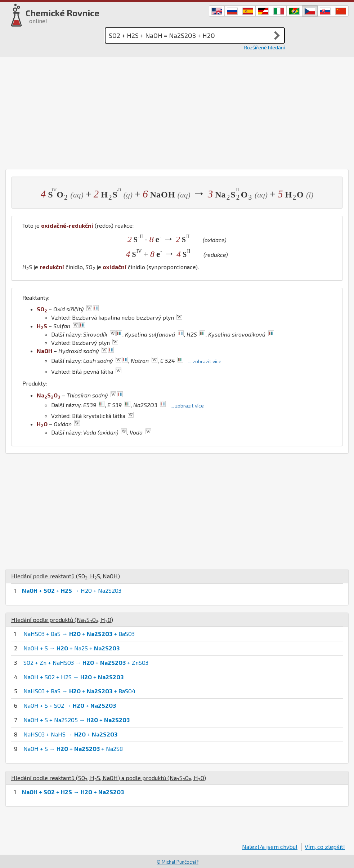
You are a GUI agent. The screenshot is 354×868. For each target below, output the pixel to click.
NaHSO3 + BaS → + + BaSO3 (79, 634)
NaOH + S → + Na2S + (71, 648)
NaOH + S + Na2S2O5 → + (77, 720)
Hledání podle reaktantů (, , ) (66, 576)
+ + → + (73, 792)
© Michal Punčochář (178, 862)
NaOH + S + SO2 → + (70, 705)
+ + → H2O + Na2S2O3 (72, 590)
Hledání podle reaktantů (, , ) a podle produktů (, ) (109, 778)
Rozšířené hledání (265, 47)
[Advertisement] (177, 111)
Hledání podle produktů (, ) (62, 620)
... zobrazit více (205, 361)
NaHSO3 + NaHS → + (70, 734)
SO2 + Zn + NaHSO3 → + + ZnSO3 (86, 662)
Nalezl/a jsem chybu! (270, 847)
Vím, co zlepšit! (325, 847)
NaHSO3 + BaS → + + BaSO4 (79, 691)
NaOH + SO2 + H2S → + (73, 677)
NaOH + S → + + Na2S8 (73, 749)
